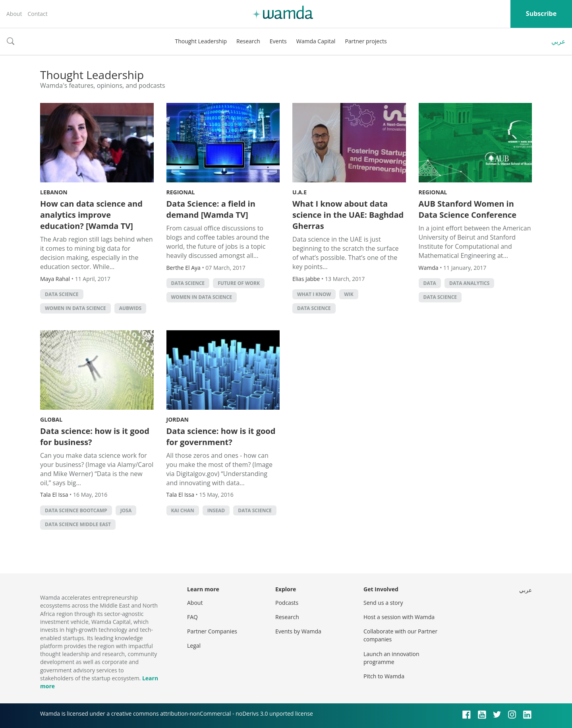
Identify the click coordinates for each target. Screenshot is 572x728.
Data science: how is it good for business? (95, 437)
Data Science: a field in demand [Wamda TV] (211, 209)
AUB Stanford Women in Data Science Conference (468, 209)
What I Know (314, 294)
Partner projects (366, 41)
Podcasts (287, 603)
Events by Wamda (298, 631)
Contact (37, 14)
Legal (194, 646)
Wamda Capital (316, 41)
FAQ (192, 617)
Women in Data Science (75, 308)
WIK (349, 294)
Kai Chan (183, 510)
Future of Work (239, 283)
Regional (181, 192)
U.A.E (300, 192)
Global (51, 419)
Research (248, 41)
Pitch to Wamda (384, 676)
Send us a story (383, 603)
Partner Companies (212, 631)
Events (278, 41)
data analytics (469, 283)
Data (430, 283)
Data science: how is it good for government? (221, 437)
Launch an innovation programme (391, 658)
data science (62, 294)
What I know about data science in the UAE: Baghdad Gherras (348, 215)
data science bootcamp (76, 510)
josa (126, 510)
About (14, 14)
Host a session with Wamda (399, 617)
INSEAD (216, 510)
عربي (558, 41)
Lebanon (54, 192)
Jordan (178, 419)
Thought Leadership (201, 41)
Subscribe (541, 14)
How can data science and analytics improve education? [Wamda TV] (91, 215)
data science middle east (78, 524)
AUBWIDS (130, 308)
